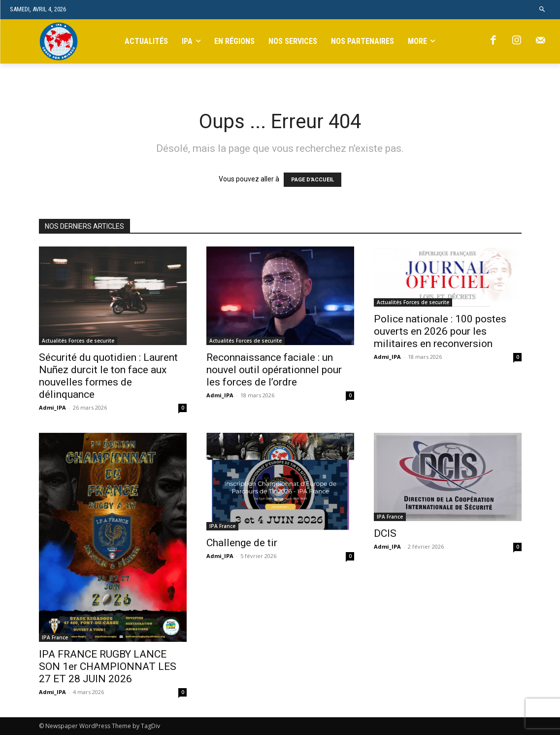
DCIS (385, 533)
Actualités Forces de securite (78, 341)
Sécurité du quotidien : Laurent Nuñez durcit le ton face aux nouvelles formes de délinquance (108, 376)
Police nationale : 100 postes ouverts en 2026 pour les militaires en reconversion (440, 331)
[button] (543, 10)
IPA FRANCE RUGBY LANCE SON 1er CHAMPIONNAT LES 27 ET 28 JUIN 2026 (108, 666)
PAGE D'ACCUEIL (313, 180)
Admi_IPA (52, 407)
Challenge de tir (242, 543)
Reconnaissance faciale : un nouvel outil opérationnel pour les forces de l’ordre (274, 370)
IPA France (55, 637)
